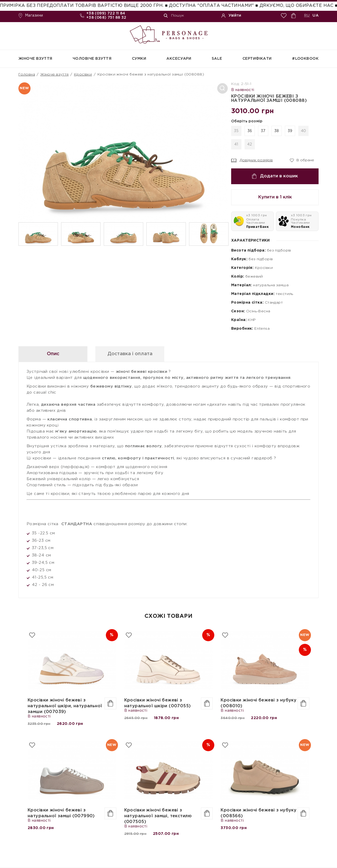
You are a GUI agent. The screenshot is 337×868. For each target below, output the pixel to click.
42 (250, 144)
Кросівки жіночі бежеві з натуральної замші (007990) (61, 813)
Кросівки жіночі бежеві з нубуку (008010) (259, 703)
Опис (53, 354)
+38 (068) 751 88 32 (106, 18)
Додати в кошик (275, 176)
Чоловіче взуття (92, 59)
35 (236, 131)
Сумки (139, 59)
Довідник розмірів (252, 160)
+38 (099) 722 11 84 (106, 13)
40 (304, 131)
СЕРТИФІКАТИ (257, 59)
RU (307, 16)
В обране (302, 160)
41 (236, 144)
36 (250, 131)
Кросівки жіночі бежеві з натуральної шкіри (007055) (158, 703)
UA (316, 16)
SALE (217, 59)
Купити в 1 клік (275, 197)
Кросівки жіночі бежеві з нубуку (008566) (259, 813)
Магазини (31, 16)
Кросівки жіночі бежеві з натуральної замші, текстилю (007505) (158, 816)
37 (263, 131)
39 (290, 131)
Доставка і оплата (130, 354)
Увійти (231, 16)
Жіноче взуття (35, 59)
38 (277, 131)
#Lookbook (305, 59)
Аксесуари (179, 59)
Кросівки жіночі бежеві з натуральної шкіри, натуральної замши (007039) (65, 706)
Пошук (174, 16)
